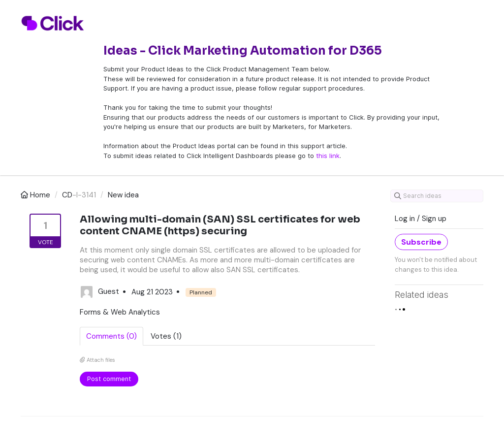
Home (36, 195)
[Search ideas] (437, 196)
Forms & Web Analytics (120, 312)
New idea (123, 195)
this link (328, 156)
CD (67, 195)
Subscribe (421, 242)
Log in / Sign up (421, 219)
